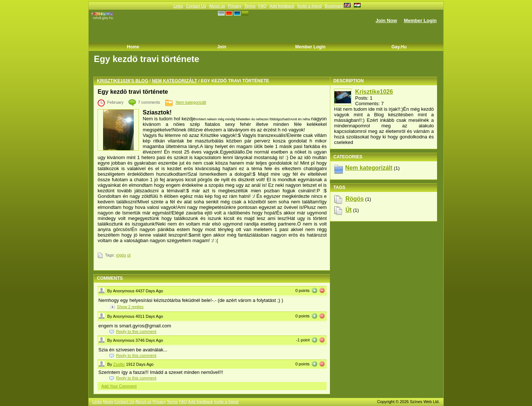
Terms (250, 6)
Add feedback (282, 6)
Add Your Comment (119, 386)
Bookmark (334, 6)
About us (217, 6)
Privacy (235, 6)
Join (222, 47)
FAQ (262, 6)
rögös (121, 255)
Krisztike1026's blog (122, 81)
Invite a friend (310, 6)
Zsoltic (119, 364)
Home (133, 47)
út (129, 255)
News (108, 402)
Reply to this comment (136, 331)
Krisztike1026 (374, 92)
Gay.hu (399, 47)
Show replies (130, 307)
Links (178, 6)
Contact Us (196, 6)
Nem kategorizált (174, 81)
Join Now (386, 20)
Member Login (420, 20)
